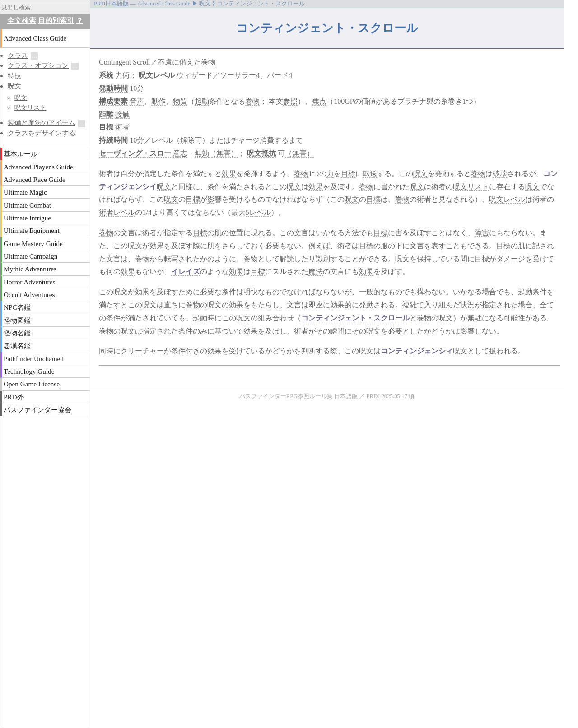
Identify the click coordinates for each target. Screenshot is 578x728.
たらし (269, 305)
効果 (229, 174)
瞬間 (337, 331)
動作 (158, 101)
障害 (482, 233)
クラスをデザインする (42, 133)
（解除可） (191, 140)
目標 (106, 127)
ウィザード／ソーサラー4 (218, 75)
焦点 (319, 101)
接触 (122, 114)
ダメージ (511, 259)
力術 (122, 75)
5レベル (258, 212)
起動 (202, 101)
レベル (164, 75)
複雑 (410, 305)
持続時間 (113, 140)
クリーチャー (142, 351)
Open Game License (32, 384)
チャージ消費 (252, 140)
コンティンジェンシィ (417, 351)
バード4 (280, 75)
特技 (14, 76)
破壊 (500, 174)
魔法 (316, 271)
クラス (18, 55)
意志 (180, 153)
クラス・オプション (38, 65)
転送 (370, 174)
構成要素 (113, 101)
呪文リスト (471, 187)
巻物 (208, 62)
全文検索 (22, 21)
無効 (202, 153)
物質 (180, 101)
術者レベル (117, 212)
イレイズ (186, 271)
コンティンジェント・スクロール (355, 318)
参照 (290, 101)
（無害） (224, 153)
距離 (106, 114)
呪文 (146, 75)
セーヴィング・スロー (135, 153)
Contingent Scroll (124, 62)
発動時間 (113, 88)
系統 (106, 75)
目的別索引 (56, 21)
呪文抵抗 (261, 153)
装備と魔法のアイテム (42, 123)
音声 (137, 101)
